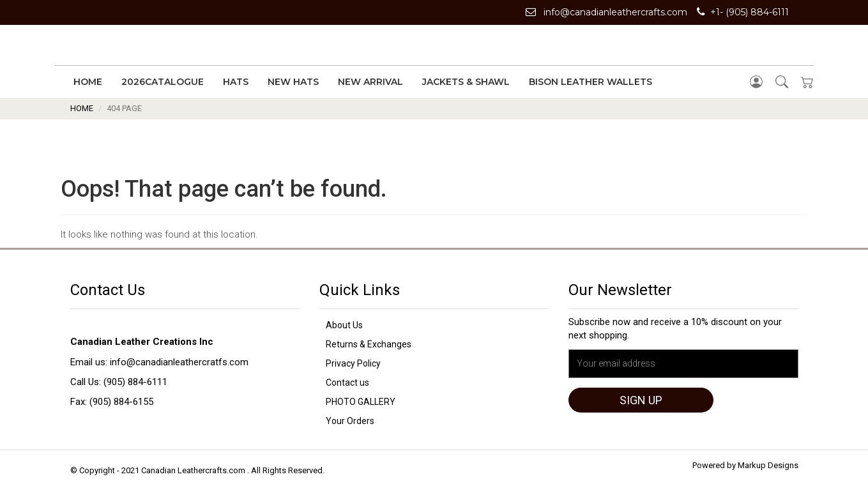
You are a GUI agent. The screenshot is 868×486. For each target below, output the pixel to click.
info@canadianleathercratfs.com (179, 362)
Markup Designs (768, 465)
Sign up (641, 400)
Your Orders (350, 421)
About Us (344, 325)
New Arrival (370, 82)
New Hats (293, 82)
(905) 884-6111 (135, 382)
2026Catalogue (163, 82)
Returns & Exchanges (369, 344)
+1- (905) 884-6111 (743, 12)
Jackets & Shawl (466, 82)
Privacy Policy (353, 363)
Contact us (347, 383)
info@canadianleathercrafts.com (606, 12)
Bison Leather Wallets (590, 82)
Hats (236, 82)
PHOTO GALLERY (361, 402)
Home (88, 82)
